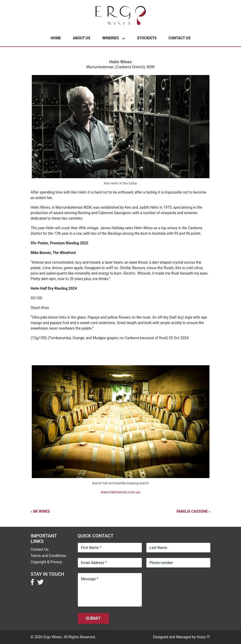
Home (56, 38)
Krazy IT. (203, 637)
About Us (82, 38)
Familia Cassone (192, 511)
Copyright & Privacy (47, 562)
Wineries (110, 38)
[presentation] (186, 583)
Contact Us (180, 38)
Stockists (147, 38)
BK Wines (42, 511)
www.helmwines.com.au (121, 492)
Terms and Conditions (49, 556)
